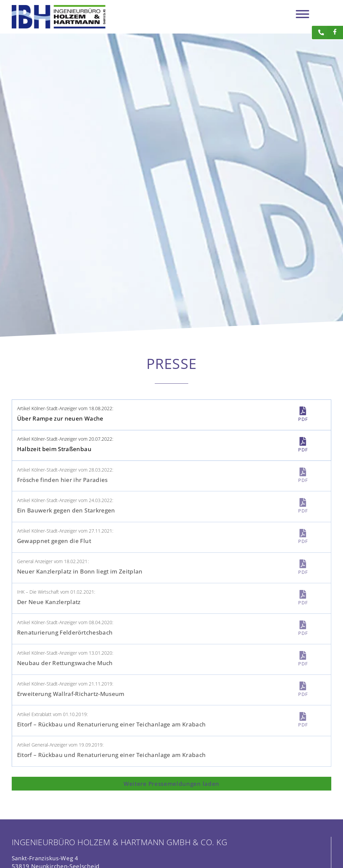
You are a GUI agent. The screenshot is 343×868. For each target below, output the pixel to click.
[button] (172, 784)
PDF (303, 419)
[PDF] (303, 411)
